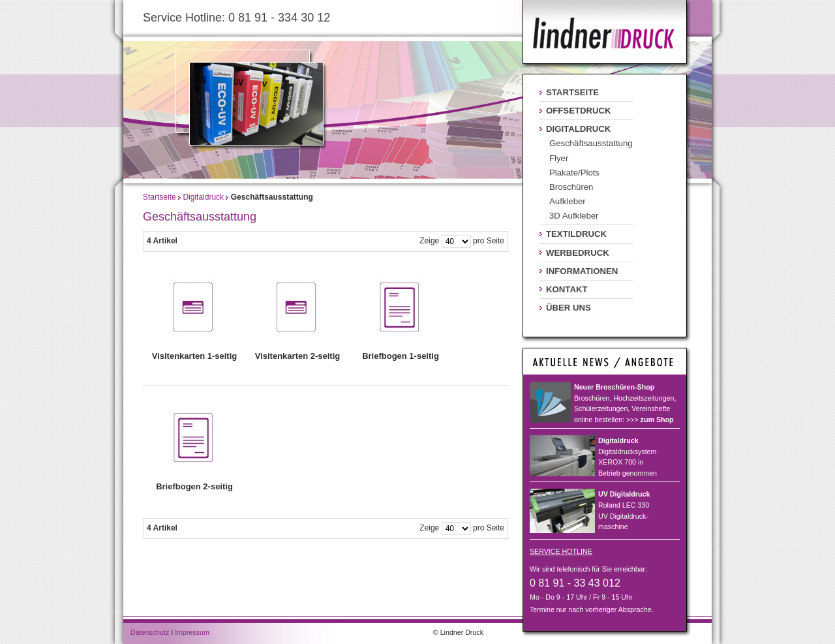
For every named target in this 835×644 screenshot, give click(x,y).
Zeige (429, 241)
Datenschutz (150, 632)
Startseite (159, 197)
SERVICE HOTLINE (561, 551)
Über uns (569, 308)
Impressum (192, 632)
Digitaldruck (203, 197)
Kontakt (567, 289)
